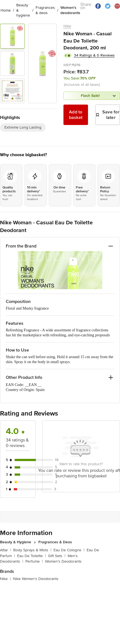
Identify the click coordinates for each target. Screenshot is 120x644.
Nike (67, 26)
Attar (6, 548)
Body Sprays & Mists (32, 548)
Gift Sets (57, 554)
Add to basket (76, 115)
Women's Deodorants (63, 559)
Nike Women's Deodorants (36, 577)
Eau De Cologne (69, 548)
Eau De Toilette (31, 554)
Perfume (34, 559)
